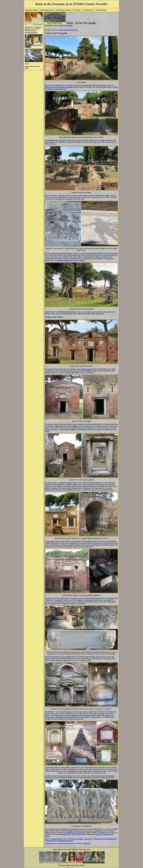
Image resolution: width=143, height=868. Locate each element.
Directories (77, 10)
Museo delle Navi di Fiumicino (105, 839)
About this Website (31, 10)
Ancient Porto (56, 839)
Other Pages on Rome (63, 10)
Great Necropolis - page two (81, 839)
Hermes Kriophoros (103, 834)
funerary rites (49, 490)
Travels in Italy (88, 10)
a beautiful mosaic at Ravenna (74, 833)
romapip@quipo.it (31, 32)
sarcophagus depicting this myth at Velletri (70, 260)
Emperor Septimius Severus (69, 87)
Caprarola (87, 843)
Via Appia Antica (87, 369)
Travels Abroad (101, 10)
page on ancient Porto (67, 30)
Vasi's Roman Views (47, 10)
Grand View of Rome (65, 25)
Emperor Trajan (50, 87)
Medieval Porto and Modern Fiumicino (60, 841)
